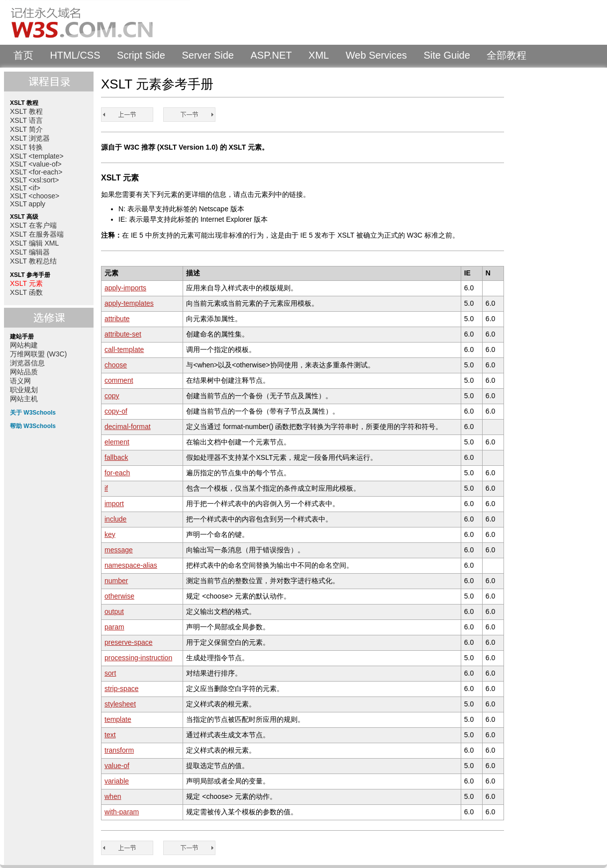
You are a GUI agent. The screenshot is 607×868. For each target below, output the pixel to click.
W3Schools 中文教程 (98, 22)
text (110, 735)
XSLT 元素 (26, 283)
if (106, 488)
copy (112, 396)
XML (319, 55)
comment (119, 380)
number (116, 581)
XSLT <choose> (35, 196)
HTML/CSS (75, 55)
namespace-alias (131, 565)
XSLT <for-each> (36, 172)
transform (119, 750)
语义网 (20, 381)
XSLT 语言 (26, 120)
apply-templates (129, 303)
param (114, 627)
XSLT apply (28, 204)
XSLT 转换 (26, 147)
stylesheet (120, 704)
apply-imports (125, 288)
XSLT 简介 (26, 129)
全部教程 (506, 55)
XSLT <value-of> (36, 164)
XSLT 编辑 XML (34, 243)
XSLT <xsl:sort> (34, 180)
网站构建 (24, 345)
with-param (122, 812)
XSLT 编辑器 (30, 252)
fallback (116, 457)
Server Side (208, 55)
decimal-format (128, 427)
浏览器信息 (27, 363)
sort (110, 673)
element (117, 442)
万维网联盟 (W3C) (38, 354)
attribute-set (123, 334)
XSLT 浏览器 (30, 138)
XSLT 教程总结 (33, 261)
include (115, 519)
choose (116, 365)
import (114, 504)
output (114, 611)
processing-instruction (138, 658)
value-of (117, 766)
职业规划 (24, 390)
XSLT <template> (37, 156)
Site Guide (447, 55)
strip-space (121, 689)
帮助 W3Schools (33, 426)
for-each (117, 473)
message (119, 550)
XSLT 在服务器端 (37, 234)
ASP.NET (271, 55)
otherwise (119, 596)
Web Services (376, 55)
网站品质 (24, 372)
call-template (124, 349)
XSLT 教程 (26, 111)
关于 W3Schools (33, 413)
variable (117, 781)
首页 (23, 55)
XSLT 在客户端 (33, 225)
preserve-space (129, 642)
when (113, 796)
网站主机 (24, 399)
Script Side (141, 55)
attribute (117, 319)
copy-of (116, 411)
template (118, 719)
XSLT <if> (25, 188)
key (110, 534)
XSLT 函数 (26, 292)
